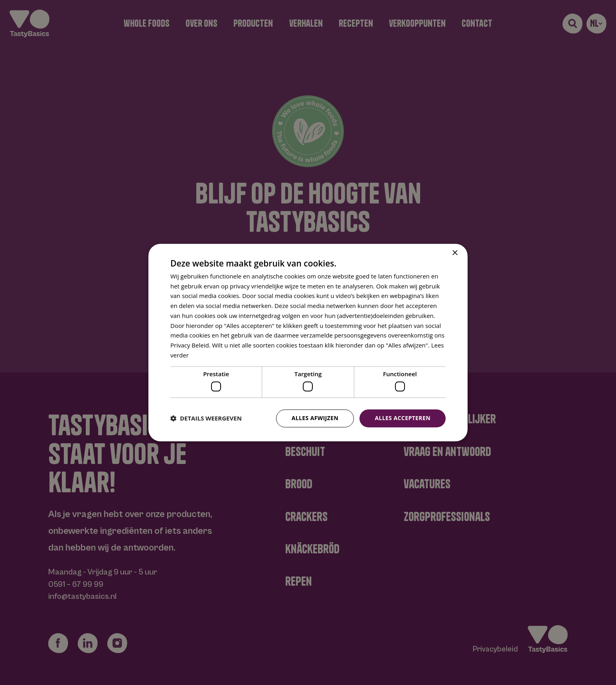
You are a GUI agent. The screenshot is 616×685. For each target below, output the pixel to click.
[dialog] (308, 342)
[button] (206, 419)
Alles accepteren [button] (403, 418)
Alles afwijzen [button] (315, 418)
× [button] (455, 253)
